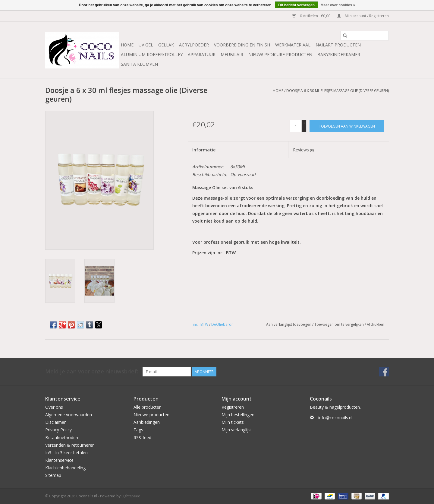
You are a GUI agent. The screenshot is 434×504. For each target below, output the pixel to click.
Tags (138, 430)
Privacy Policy (58, 430)
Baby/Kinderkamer (339, 54)
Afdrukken (376, 324)
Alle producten (148, 407)
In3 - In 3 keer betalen (66, 453)
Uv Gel (146, 45)
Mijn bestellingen (238, 415)
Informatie (204, 150)
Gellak (166, 45)
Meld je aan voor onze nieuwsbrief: (92, 371)
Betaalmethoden (62, 437)
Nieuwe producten (151, 415)
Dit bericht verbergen (296, 5)
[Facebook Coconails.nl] (384, 372)
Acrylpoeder (194, 45)
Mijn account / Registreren (363, 16)
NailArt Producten (338, 45)
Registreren (233, 407)
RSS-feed (142, 437)
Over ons (54, 407)
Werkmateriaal (293, 45)
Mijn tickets (233, 422)
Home (127, 45)
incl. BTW (201, 324)
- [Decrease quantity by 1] (304, 129)
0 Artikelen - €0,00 (312, 16)
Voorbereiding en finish (242, 45)
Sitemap (53, 475)
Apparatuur (202, 54)
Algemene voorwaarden (69, 415)
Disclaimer (55, 422)
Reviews (303, 150)
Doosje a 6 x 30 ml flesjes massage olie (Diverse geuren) (338, 91)
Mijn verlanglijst (237, 430)
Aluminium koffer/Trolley (152, 54)
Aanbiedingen (147, 422)
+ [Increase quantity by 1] (304, 123)
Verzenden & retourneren (70, 445)
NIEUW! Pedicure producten (280, 54)
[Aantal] (296, 126)
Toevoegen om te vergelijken (340, 324)
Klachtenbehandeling (65, 468)
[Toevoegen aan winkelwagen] (347, 126)
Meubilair (232, 54)
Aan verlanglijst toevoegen (289, 324)
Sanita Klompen (139, 64)
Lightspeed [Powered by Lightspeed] (131, 496)
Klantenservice (59, 460)
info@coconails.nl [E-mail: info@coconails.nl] (335, 418)
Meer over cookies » (338, 5)
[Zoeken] (365, 36)
